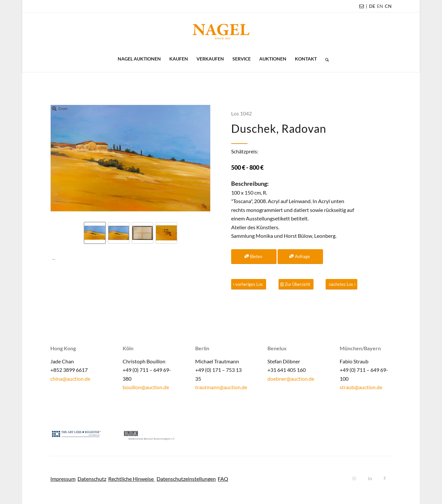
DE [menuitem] (372, 6)
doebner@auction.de (291, 379)
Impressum (63, 479)
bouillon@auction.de (146, 387)
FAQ (223, 479)
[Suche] (325, 59)
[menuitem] (372, 6)
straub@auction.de (361, 387)
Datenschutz (92, 479)
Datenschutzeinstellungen (186, 479)
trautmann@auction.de (221, 387)
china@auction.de (70, 379)
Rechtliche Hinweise (131, 479)
